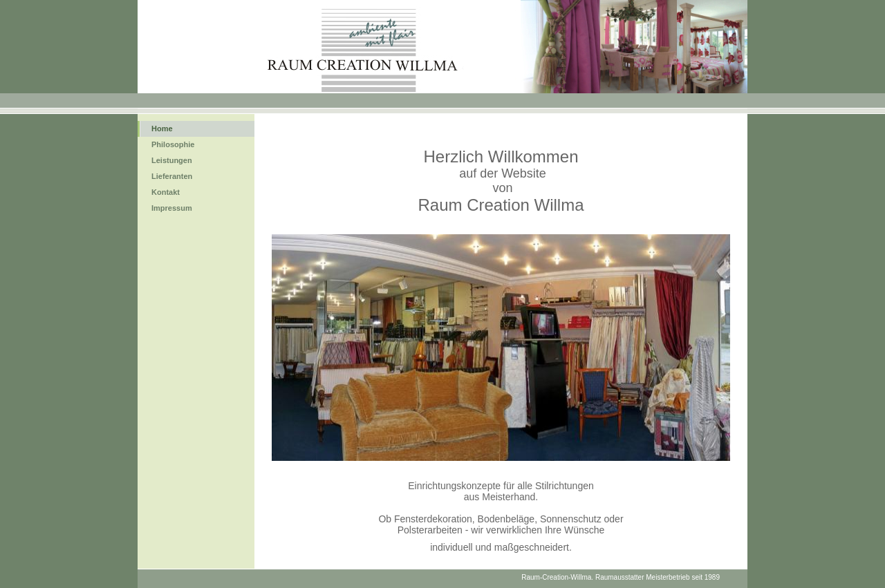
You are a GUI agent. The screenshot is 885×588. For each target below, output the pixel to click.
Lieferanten (172, 176)
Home (162, 129)
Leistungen (172, 160)
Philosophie (173, 144)
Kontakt (166, 192)
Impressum (172, 208)
